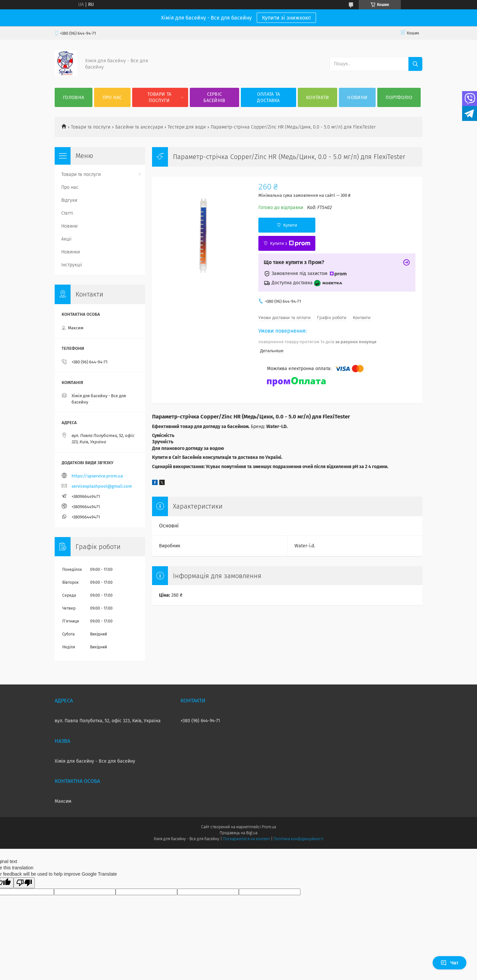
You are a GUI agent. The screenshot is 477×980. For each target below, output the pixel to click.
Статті (67, 213)
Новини (357, 98)
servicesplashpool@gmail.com (102, 486)
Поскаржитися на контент (246, 839)
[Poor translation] (24, 883)
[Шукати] (415, 64)
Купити (290, 225)
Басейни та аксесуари (139, 127)
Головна (74, 98)
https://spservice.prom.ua (97, 476)
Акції (66, 239)
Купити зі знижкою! (286, 18)
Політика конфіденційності (298, 839)
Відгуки (69, 200)
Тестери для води (187, 127)
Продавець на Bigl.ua (238, 833)
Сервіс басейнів (214, 97)
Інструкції (72, 265)
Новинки (71, 252)
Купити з (290, 244)
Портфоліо (399, 98)
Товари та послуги (159, 97)
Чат (450, 963)
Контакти (318, 98)
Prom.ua (269, 827)
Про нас (112, 98)
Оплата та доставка (269, 97)
